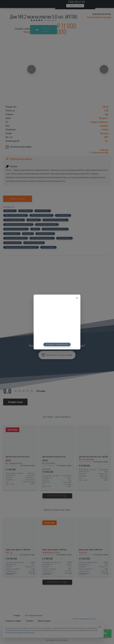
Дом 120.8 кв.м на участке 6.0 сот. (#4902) (54, 458)
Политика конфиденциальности (84, 619)
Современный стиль (51, 552)
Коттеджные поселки (34, 615)
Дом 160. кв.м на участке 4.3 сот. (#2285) (93, 456)
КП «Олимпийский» (14, 463)
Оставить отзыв (50, 20)
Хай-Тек (9, 552)
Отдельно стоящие (13, 621)
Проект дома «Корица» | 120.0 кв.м (55, 549)
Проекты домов (44, 621)
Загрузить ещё (57, 496)
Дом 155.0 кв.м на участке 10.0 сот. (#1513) (18, 458)
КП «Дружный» (49, 463)
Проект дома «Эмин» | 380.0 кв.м (91, 549)
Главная (17, 615)
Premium (29, 621)
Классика (83, 552)
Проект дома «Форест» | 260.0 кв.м (18, 549)
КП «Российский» (87, 459)
